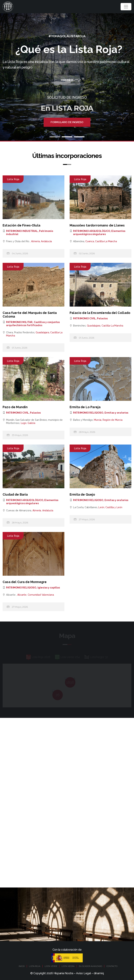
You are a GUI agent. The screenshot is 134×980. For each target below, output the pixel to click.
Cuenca (90, 241)
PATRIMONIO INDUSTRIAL (22, 231)
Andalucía (46, 241)
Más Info (67, 80)
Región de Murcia (113, 420)
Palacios (102, 318)
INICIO (22, 966)
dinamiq (99, 973)
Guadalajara (42, 332)
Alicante (22, 595)
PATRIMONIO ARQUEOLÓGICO (92, 231)
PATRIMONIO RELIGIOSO (88, 413)
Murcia (98, 420)
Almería (35, 241)
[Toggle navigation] (126, 7)
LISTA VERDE (51, 966)
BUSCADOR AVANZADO (90, 966)
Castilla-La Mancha (106, 241)
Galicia (31, 423)
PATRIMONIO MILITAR (19, 322)
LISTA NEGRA (68, 966)
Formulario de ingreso (67, 122)
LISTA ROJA (35, 966)
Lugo (24, 423)
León (101, 507)
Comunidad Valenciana (41, 595)
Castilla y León (114, 507)
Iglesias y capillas (49, 588)
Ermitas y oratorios (116, 413)
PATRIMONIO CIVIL (84, 318)
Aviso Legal (83, 973)
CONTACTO (112, 966)
